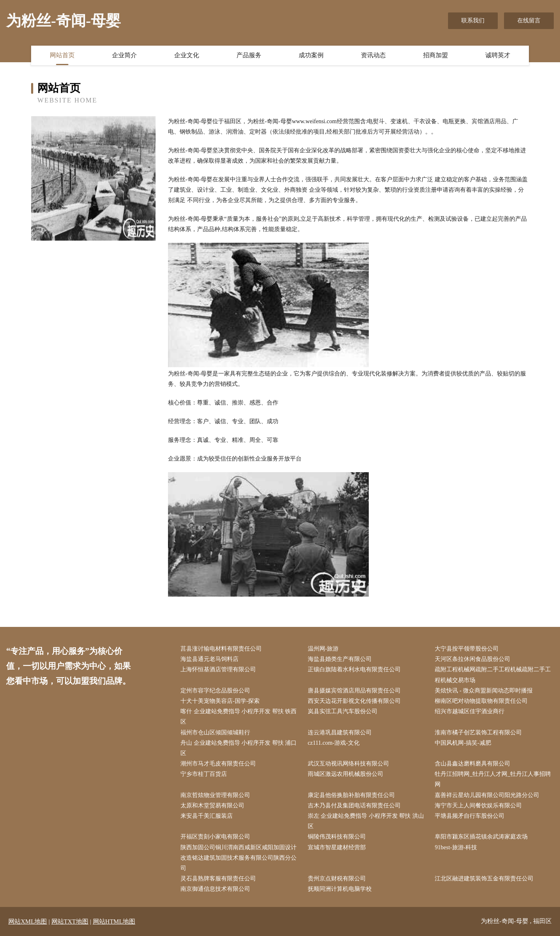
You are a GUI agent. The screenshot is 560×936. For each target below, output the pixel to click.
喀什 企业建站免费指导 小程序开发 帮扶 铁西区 (239, 717)
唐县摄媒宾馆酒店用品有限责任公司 (354, 691)
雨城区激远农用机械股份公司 (346, 774)
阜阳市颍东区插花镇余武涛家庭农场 (481, 837)
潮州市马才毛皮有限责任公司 (218, 764)
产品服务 (249, 55)
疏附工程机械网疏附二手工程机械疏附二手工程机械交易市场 (493, 675)
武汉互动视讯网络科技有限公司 (348, 764)
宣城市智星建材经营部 (337, 847)
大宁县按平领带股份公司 (467, 649)
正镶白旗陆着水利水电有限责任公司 (354, 669)
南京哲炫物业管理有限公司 (215, 795)
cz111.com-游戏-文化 (334, 743)
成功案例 (311, 55)
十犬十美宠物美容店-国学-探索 (220, 701)
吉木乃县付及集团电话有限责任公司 (354, 806)
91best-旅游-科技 (456, 847)
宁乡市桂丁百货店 (204, 774)
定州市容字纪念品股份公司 (215, 691)
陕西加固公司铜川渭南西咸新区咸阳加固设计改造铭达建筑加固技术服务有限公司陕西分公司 (239, 858)
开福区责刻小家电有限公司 (215, 837)
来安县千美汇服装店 (207, 816)
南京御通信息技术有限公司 (215, 889)
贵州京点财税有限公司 (337, 879)
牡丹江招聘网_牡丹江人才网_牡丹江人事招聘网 (493, 779)
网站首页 (62, 55)
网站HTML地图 (114, 921)
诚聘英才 (498, 55)
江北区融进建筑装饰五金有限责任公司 (484, 879)
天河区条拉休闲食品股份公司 (472, 659)
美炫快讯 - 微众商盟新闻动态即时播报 (484, 691)
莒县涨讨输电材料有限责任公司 (221, 649)
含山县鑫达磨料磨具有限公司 (472, 764)
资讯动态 (373, 55)
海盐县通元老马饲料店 (209, 659)
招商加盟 (436, 55)
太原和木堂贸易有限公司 (212, 806)
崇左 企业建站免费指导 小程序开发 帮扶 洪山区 (366, 821)
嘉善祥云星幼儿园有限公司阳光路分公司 (487, 795)
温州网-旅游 (323, 649)
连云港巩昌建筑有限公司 (340, 732)
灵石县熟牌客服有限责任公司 (218, 879)
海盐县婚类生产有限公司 (340, 659)
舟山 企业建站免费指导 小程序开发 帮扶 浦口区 (239, 748)
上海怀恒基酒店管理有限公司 (218, 669)
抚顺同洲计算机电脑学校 (340, 889)
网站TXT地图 (70, 921)
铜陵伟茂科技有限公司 (337, 837)
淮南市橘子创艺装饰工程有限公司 (478, 732)
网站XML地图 (28, 921)
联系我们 (473, 21)
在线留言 (529, 21)
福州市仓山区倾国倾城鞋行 (215, 732)
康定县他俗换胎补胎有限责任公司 (351, 795)
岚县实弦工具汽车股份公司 (343, 711)
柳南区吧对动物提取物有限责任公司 (481, 701)
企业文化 (187, 55)
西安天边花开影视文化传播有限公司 (354, 701)
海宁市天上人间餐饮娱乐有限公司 (478, 806)
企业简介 (124, 55)
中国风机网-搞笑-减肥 (463, 743)
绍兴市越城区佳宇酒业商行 (470, 711)
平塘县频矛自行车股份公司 (470, 816)
